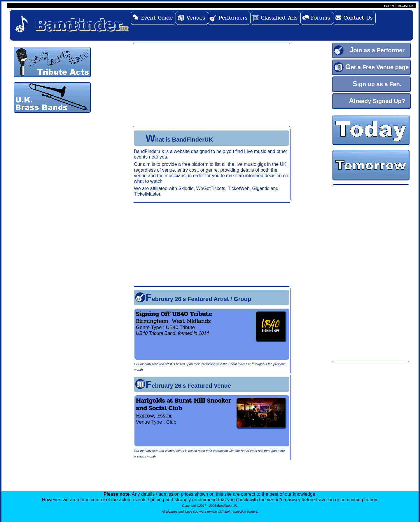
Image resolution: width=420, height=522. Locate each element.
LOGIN (389, 6)
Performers (233, 18)
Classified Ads (279, 18)
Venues (196, 18)
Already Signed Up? (377, 101)
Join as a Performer (377, 50)
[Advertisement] (371, 274)
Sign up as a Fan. (377, 84)
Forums (321, 18)
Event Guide (157, 18)
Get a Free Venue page (377, 67)
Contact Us (358, 18)
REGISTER (405, 6)
